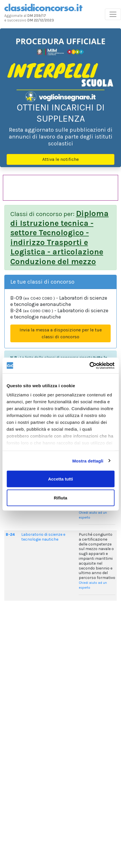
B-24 (10, 534)
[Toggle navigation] (113, 14)
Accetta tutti (60, 479)
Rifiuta (60, 498)
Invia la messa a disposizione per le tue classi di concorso (61, 333)
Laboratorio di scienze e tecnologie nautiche (43, 537)
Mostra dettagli (88, 461)
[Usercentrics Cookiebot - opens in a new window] (89, 365)
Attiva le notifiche (60, 159)
